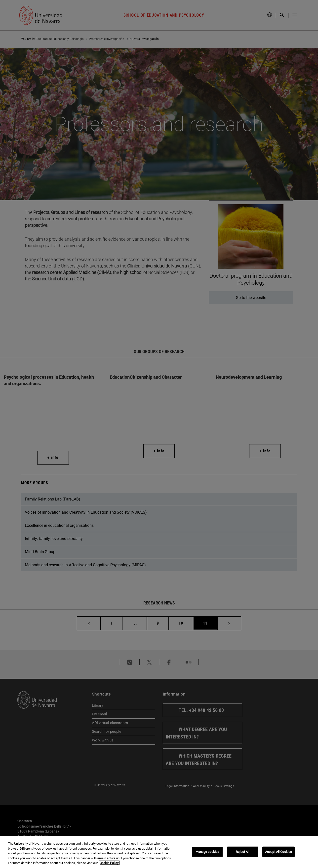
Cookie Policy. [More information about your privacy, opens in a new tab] (109, 863)
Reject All (242, 852)
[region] (159, 852)
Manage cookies (207, 852)
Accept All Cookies (278, 852)
